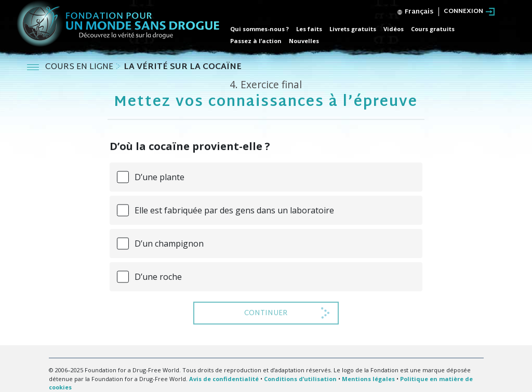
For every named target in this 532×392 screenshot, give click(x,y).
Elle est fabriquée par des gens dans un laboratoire (234, 210)
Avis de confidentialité (224, 379)
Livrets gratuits (353, 29)
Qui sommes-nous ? (260, 29)
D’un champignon (169, 244)
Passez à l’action (256, 41)
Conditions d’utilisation (300, 379)
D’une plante (159, 177)
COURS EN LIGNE (80, 67)
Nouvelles (304, 41)
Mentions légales (368, 379)
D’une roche (158, 277)
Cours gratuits (433, 29)
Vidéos (394, 29)
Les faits (309, 29)
